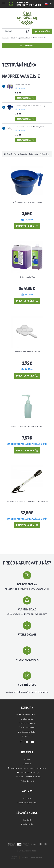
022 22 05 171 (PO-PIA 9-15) (25, 3)
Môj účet (27, 798)
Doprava (27, 764)
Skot (13, 38)
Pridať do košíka (26, 98)
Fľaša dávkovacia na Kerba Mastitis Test (27, 426)
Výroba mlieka (24, 38)
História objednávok (27, 803)
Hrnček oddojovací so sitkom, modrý (30, 106)
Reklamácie (27, 824)
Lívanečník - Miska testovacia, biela (30, 127)
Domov (5, 38)
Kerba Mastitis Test (23, 85)
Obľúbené (8, 154)
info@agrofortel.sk (27, 732)
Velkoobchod (27, 781)
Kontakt (27, 820)
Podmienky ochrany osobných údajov (27, 768)
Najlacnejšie (34, 154)
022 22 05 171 (27, 736)
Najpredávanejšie (21, 154)
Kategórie (27, 46)
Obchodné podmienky (27, 772)
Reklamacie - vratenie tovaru (27, 777)
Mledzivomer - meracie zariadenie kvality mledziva (27, 501)
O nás (27, 759)
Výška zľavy (45, 154)
